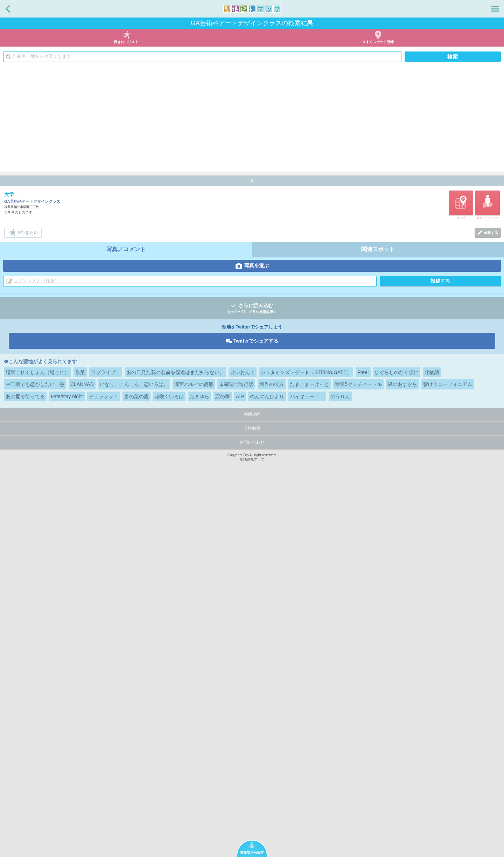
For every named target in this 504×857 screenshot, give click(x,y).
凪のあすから (402, 759)
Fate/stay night (67, 771)
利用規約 (252, 789)
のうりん (340, 771)
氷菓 (80, 747)
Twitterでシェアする (256, 715)
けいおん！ (243, 747)
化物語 (432, 747)
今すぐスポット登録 (378, 42)
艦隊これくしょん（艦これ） (37, 747)
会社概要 (252, 803)
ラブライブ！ (106, 747)
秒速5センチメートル (358, 759)
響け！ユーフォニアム (448, 759)
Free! (363, 747)
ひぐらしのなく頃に (397, 747)
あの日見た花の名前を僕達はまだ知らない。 (175, 747)
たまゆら (199, 771)
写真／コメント (126, 624)
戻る (8, 9)
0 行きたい (28, 607)
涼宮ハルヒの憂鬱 (194, 759)
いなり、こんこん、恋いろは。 (134, 759)
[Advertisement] (252, 119)
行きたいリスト (126, 42)
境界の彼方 (272, 759)
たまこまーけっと (309, 759)
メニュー (495, 9)
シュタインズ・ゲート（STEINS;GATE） (306, 747)
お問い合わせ (252, 817)
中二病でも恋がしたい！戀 (35, 759)
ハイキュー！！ (307, 771)
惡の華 (223, 771)
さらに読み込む (252, 683)
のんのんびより (267, 771)
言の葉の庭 (136, 771)
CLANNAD (82, 759)
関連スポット (378, 624)
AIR (240, 771)
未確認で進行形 (236, 759)
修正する (491, 607)
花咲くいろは (169, 771)
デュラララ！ (104, 771)
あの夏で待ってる (25, 771)
